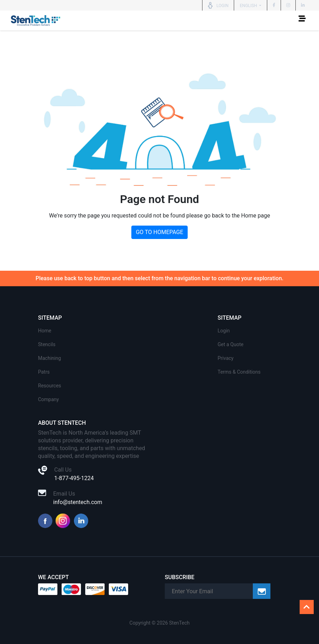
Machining (49, 358)
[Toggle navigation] (302, 20)
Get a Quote (230, 344)
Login (224, 331)
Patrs (44, 372)
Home (45, 331)
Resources (50, 386)
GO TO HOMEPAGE (160, 232)
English (249, 6)
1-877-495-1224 (74, 478)
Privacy (226, 358)
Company (48, 399)
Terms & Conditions (239, 372)
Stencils (47, 344)
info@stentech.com (78, 502)
